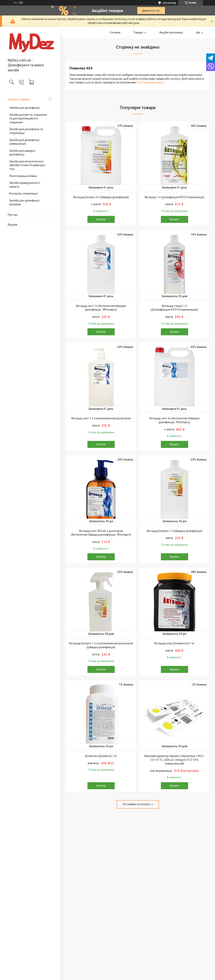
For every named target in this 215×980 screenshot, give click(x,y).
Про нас (13, 215)
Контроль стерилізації (24, 194)
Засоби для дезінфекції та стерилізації (26, 131)
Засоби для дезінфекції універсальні (24, 142)
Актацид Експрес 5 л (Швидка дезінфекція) (101, 197)
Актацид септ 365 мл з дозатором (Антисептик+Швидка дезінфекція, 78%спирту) (101, 533)
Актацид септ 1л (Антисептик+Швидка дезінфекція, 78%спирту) (101, 308)
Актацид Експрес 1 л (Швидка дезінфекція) (174, 531)
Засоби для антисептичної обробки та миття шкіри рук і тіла (28, 165)
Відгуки (13, 225)
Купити (101, 219)
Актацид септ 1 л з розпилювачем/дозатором (101, 418)
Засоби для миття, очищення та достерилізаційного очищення (28, 119)
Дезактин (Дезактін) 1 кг (101, 756)
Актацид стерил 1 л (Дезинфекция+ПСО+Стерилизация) (174, 308)
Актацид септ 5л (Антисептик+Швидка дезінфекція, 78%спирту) (174, 420)
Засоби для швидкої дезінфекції (22, 153)
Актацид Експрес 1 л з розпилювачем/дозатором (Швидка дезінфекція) (101, 645)
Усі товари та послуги (136, 804)
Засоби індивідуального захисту (25, 185)
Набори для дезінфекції (25, 108)
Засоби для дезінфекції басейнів (24, 202)
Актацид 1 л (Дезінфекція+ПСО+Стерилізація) (174, 197)
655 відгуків (170, 3)
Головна (115, 32)
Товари (138, 32)
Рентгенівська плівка (23, 176)
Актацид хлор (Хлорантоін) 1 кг (174, 643)
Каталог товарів (19, 99)
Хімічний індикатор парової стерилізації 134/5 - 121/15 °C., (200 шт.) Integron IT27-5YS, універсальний (174, 760)
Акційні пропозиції (171, 32)
